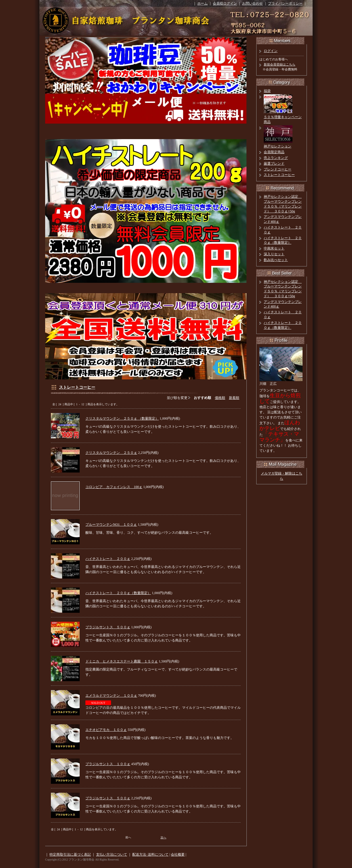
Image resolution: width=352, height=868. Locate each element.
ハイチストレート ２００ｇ (108, 559)
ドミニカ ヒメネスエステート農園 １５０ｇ (122, 661)
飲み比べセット (276, 260)
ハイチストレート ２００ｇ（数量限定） (118, 593)
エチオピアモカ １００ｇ (106, 730)
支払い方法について (112, 854)
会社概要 (178, 854)
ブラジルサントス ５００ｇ (108, 627)
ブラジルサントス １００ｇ (108, 764)
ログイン (271, 51)
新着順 (234, 398)
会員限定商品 (274, 152)
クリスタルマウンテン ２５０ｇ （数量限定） (122, 418)
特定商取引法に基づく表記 (70, 854)
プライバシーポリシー (285, 3)
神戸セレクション (278, 146)
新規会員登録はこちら (280, 64)
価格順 (220, 398)
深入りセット (274, 254)
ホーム (202, 3)
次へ (163, 837)
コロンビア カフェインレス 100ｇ (114, 487)
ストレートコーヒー (77, 387)
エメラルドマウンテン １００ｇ (111, 696)
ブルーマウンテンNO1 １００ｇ (111, 525)
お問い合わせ (252, 3)
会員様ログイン (225, 3)
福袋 (267, 91)
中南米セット (274, 248)
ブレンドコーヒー (278, 169)
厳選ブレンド (274, 164)
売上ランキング (276, 158)
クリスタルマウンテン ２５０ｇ (111, 453)
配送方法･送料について (150, 854)
